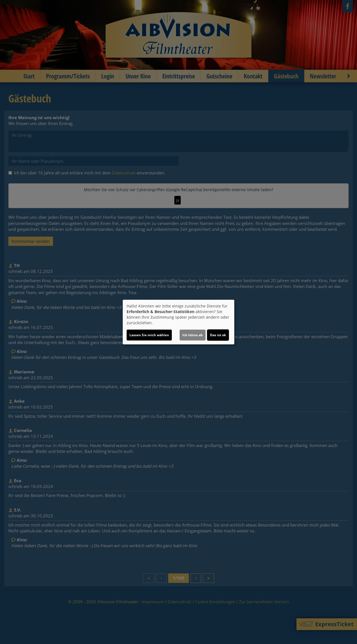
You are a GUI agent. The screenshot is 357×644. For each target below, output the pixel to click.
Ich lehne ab (193, 335)
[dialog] (178, 322)
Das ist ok (218, 335)
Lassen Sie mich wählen (149, 335)
